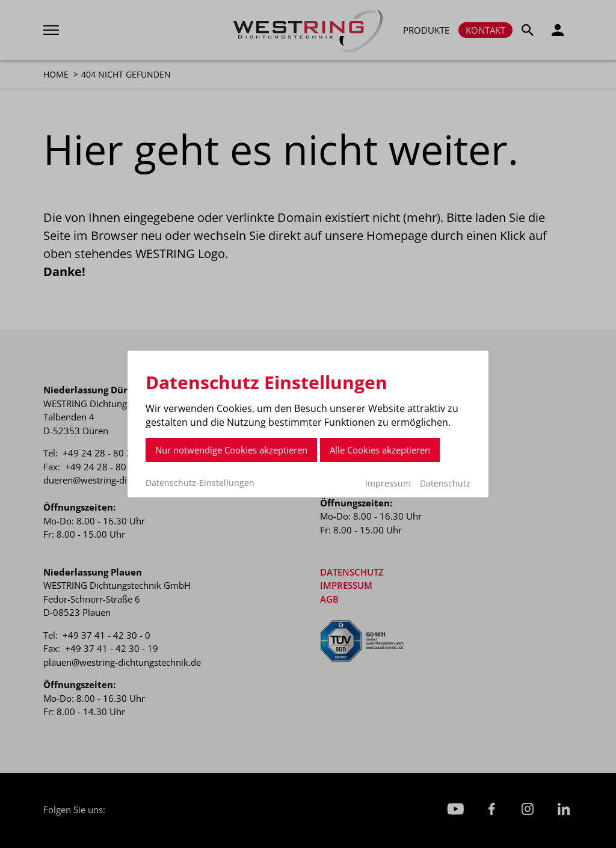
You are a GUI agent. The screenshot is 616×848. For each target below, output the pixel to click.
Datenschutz (445, 483)
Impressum (388, 483)
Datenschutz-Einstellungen (200, 483)
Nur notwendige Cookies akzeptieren (231, 450)
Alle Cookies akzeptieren (380, 450)
